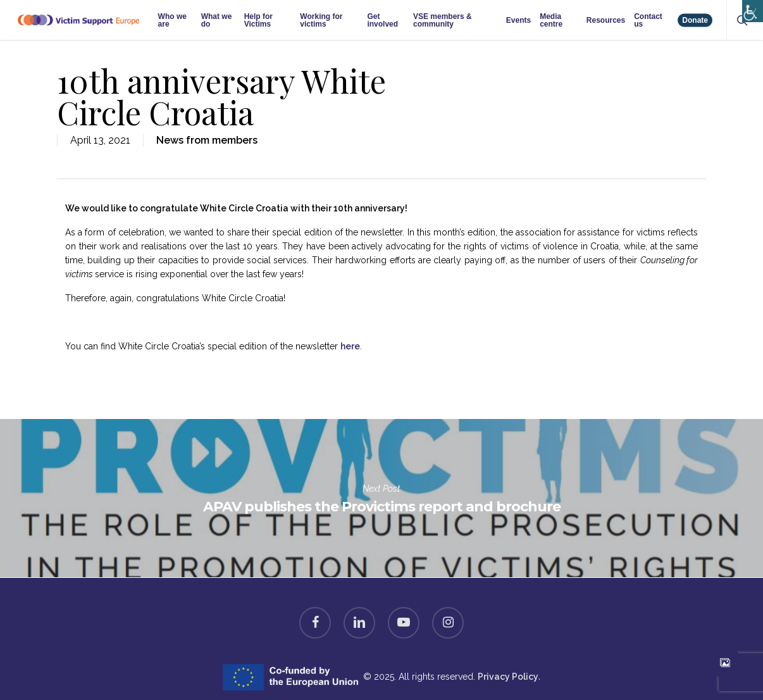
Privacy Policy (508, 677)
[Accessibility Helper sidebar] (750, 8)
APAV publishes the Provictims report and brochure (381, 498)
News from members (207, 140)
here (350, 346)
